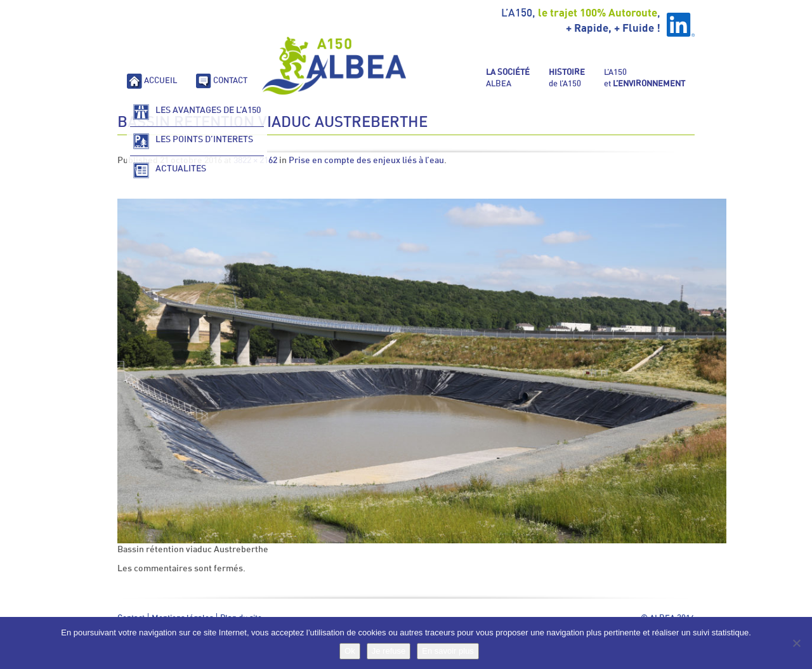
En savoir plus (448, 651)
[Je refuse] (796, 643)
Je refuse (389, 651)
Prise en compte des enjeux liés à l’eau (366, 161)
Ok (350, 651)
